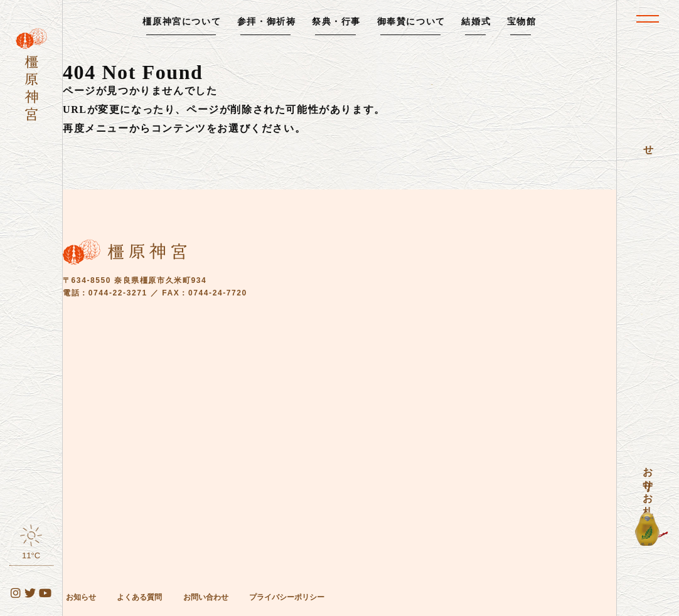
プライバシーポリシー (287, 597)
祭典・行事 (336, 22)
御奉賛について (411, 22)
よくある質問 (139, 597)
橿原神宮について (182, 22)
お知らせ (81, 597)
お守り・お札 (648, 480)
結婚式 (476, 22)
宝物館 (522, 22)
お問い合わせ (206, 597)
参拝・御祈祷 (267, 22)
